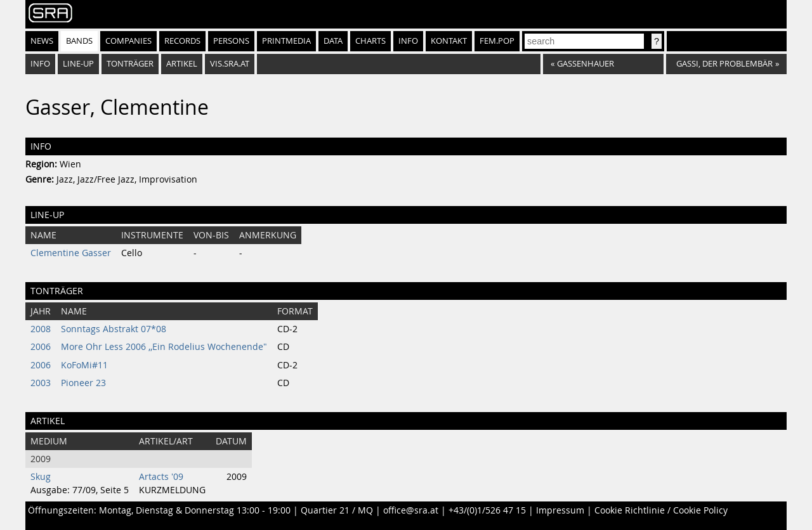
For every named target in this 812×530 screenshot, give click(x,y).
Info (408, 41)
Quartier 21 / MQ (337, 510)
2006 (41, 347)
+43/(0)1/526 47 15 (487, 510)
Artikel (182, 64)
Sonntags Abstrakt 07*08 (114, 329)
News (42, 41)
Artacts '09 (161, 477)
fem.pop (497, 41)
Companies (128, 41)
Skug (41, 477)
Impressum (560, 510)
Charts (370, 41)
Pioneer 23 (83, 383)
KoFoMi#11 (84, 365)
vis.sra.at (230, 64)
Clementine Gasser (71, 253)
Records (182, 41)
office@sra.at (411, 510)
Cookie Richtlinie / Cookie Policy (661, 510)
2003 (41, 383)
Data (333, 41)
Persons (231, 41)
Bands (79, 41)
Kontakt (449, 41)
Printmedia (286, 41)
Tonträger (130, 64)
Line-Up (78, 64)
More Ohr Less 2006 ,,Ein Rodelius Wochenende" (164, 347)
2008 (41, 329)
